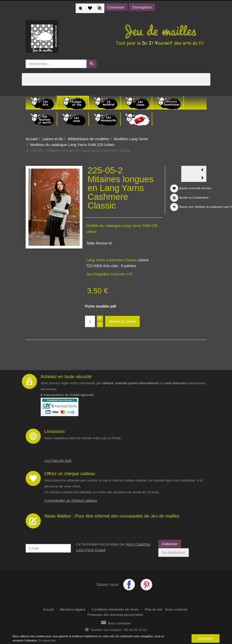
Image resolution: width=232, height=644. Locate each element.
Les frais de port (58, 460)
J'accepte (205, 638)
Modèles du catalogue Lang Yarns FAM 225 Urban (72, 145)
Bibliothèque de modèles (88, 139)
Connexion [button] (116, 7)
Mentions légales (73, 609)
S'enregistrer (142, 7)
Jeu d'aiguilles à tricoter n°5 (109, 274)
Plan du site (154, 609)
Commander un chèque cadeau (71, 500)
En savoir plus (47, 640)
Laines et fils (53, 139)
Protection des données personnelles (115, 615)
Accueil (32, 139)
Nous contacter (176, 609)
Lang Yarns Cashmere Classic (112, 260)
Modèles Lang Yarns (131, 139)
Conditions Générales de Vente (115, 609)
